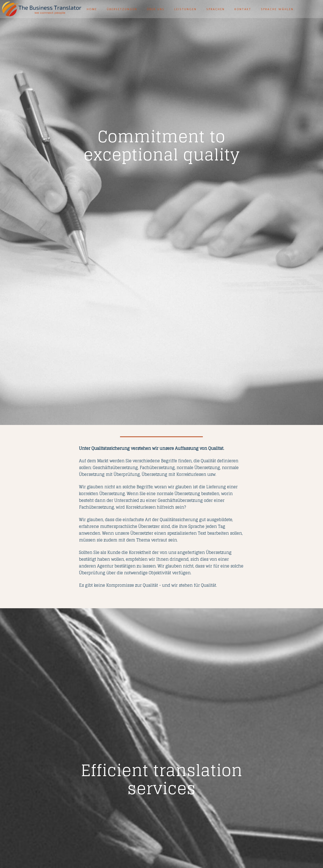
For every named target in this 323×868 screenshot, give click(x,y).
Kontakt (243, 9)
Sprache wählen (277, 9)
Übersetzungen (122, 9)
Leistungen (185, 9)
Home (92, 9)
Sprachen (216, 9)
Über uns (156, 9)
